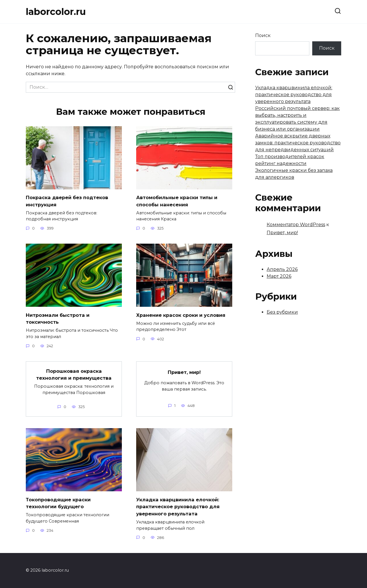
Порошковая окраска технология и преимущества (74, 374)
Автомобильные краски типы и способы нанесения (180, 201)
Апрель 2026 (282, 269)
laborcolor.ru (56, 12)
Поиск (263, 35)
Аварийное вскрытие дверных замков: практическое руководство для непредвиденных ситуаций (298, 143)
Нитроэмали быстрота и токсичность (60, 319)
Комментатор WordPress (296, 225)
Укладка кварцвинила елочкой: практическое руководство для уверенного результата (181, 507)
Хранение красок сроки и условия (184, 315)
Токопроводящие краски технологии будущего (61, 503)
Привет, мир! (184, 372)
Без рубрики (282, 312)
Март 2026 (279, 276)
